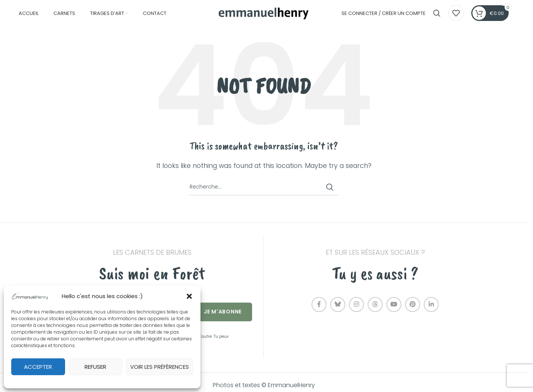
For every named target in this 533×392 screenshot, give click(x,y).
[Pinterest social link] (413, 310)
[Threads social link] (375, 310)
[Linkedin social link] (431, 310)
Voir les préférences (160, 367)
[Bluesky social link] (338, 310)
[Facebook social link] (319, 310)
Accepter (38, 367)
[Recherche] (437, 16)
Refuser (95, 367)
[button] (189, 296)
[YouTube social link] (394, 310)
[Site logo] (264, 16)
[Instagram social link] (356, 310)
